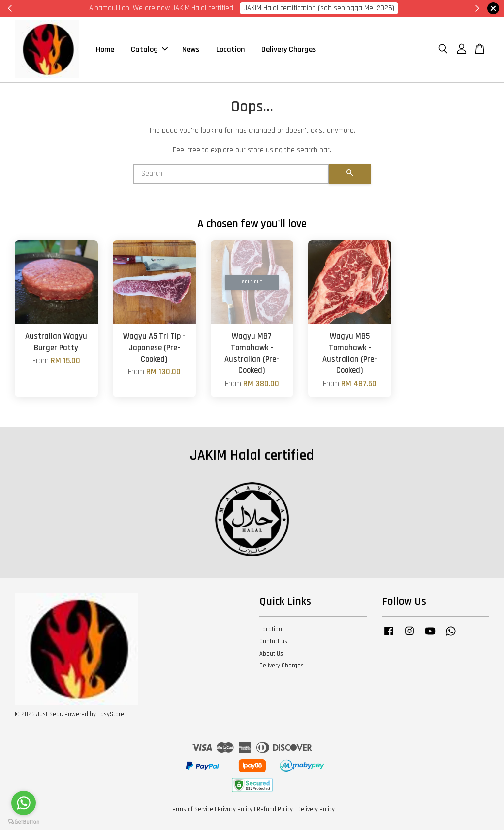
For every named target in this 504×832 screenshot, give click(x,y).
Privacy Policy (235, 811)
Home (105, 50)
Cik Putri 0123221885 (376, 8)
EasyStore (111, 716)
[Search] (231, 176)
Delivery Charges (289, 50)
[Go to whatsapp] (24, 803)
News (191, 50)
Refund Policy (275, 811)
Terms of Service (191, 811)
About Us (271, 656)
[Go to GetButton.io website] (24, 822)
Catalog (149, 50)
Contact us (273, 643)
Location (230, 50)
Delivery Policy (316, 811)
